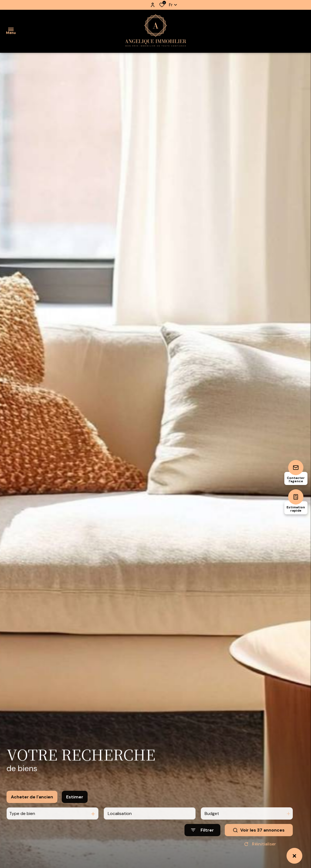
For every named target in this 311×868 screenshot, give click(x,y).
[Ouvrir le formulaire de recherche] (202, 839)
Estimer (75, 805)
